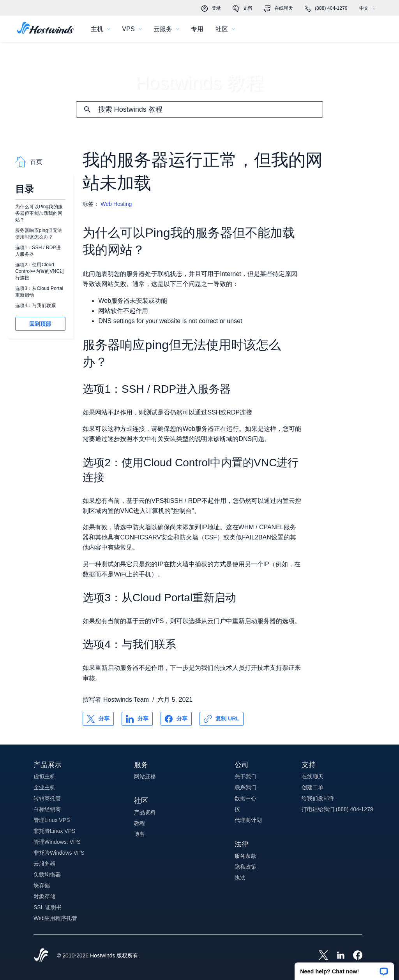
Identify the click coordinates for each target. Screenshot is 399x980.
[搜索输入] (211, 110)
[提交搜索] (87, 109)
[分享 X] (98, 719)
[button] (344, 969)
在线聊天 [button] (312, 776)
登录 (211, 9)
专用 (197, 29)
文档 (242, 9)
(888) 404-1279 (326, 9)
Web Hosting (116, 204)
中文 (369, 8)
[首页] (45, 29)
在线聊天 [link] (279, 9)
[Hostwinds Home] (41, 956)
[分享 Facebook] (176, 719)
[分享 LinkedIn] (137, 719)
